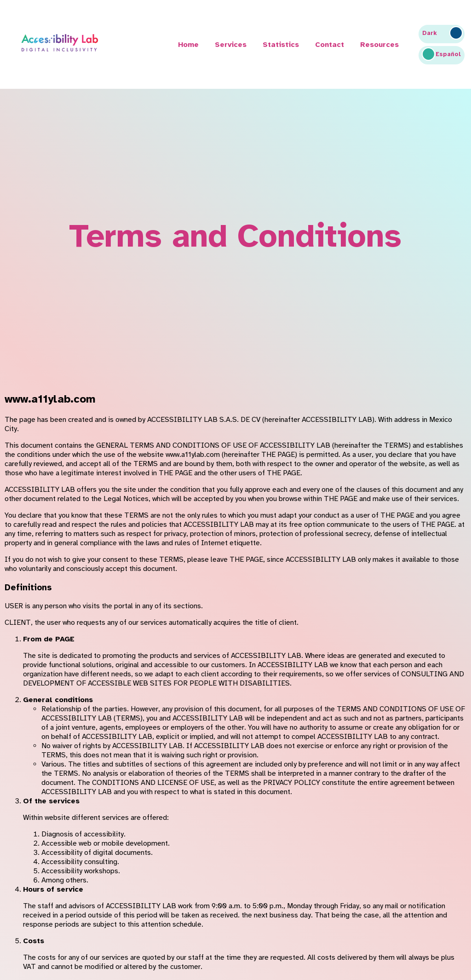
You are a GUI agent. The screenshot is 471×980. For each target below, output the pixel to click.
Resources (379, 45)
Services (231, 45)
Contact (330, 45)
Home (188, 45)
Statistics (281, 45)
